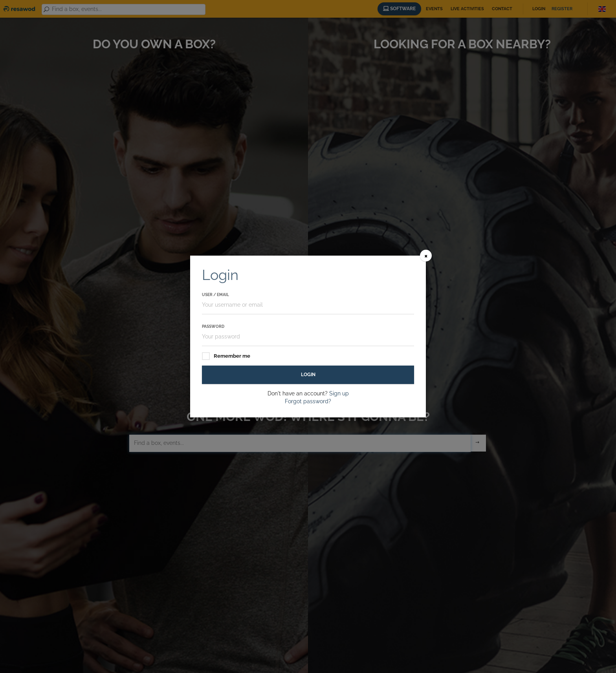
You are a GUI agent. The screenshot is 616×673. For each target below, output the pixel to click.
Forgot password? (308, 401)
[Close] (426, 256)
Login (308, 375)
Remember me (226, 356)
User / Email (215, 295)
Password (213, 326)
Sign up (339, 393)
